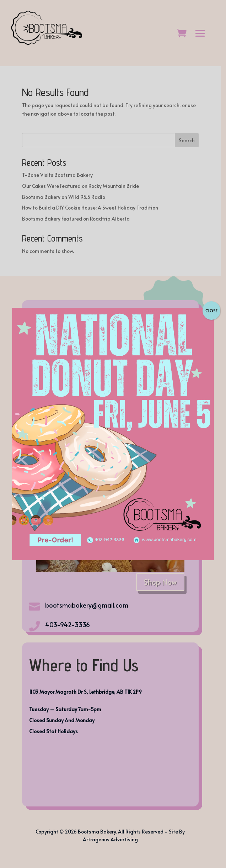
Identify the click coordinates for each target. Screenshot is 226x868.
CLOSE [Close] (211, 311)
